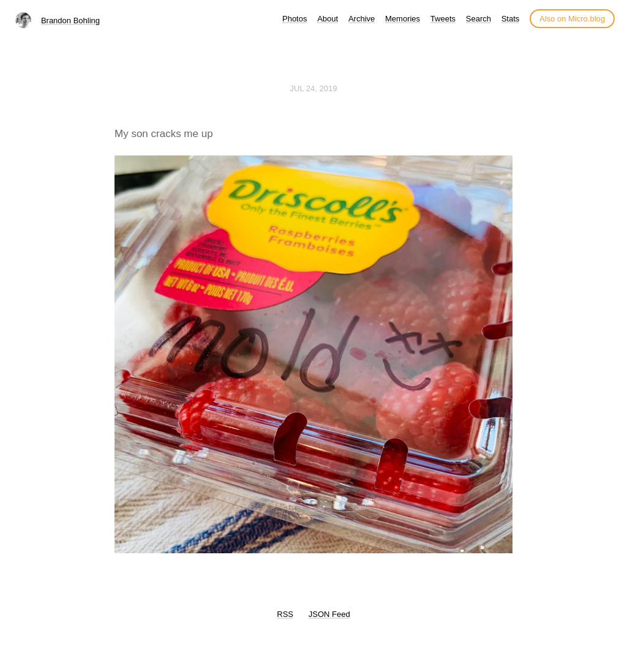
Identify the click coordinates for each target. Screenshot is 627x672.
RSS (285, 614)
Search (479, 19)
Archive (362, 19)
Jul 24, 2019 (314, 88)
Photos (295, 19)
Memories (403, 19)
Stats (511, 19)
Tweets (443, 19)
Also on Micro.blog (572, 19)
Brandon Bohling (70, 21)
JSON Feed (329, 614)
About (328, 19)
